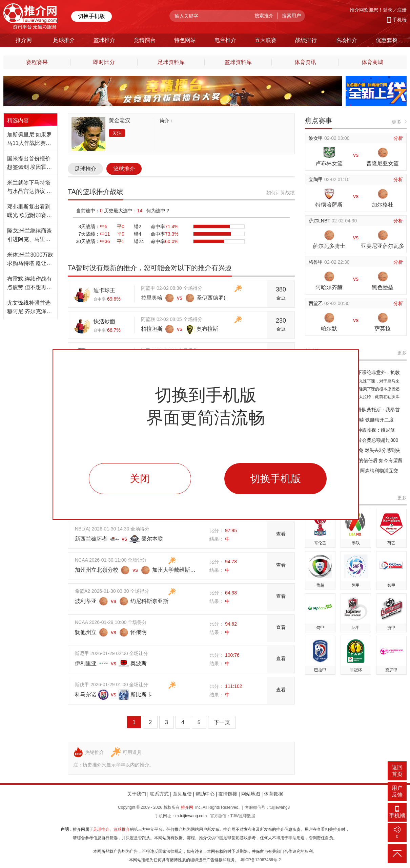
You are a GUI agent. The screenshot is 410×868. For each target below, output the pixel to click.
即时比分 (104, 62)
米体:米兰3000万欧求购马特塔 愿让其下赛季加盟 (30, 260)
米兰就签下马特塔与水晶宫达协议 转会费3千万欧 (29, 188)
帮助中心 (205, 794)
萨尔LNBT (320, 221)
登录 (388, 10)
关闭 (140, 479)
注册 (402, 10)
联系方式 (159, 794)
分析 (398, 138)
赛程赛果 (37, 62)
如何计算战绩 (281, 193)
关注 (117, 133)
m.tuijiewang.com (191, 816)
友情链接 (228, 794)
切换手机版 (91, 16)
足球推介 (85, 169)
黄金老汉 (120, 120)
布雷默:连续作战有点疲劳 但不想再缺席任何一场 (29, 284)
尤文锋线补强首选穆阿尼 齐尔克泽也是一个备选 (29, 308)
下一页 (222, 722)
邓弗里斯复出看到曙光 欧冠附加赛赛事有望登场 (29, 212)
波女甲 (316, 138)
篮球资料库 (238, 62)
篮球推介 (124, 169)
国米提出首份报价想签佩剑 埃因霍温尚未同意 (29, 164)
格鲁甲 (316, 262)
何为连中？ (158, 211)
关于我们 (137, 794)
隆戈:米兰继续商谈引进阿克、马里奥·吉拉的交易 (29, 236)
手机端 (399, 20)
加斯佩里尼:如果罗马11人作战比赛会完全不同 (29, 139)
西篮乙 (316, 303)
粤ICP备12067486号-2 (261, 860)
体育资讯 (305, 62)
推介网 (187, 807)
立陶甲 (316, 179)
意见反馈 (182, 794)
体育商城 (372, 62)
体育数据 (273, 794)
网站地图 (251, 794)
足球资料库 (171, 62)
